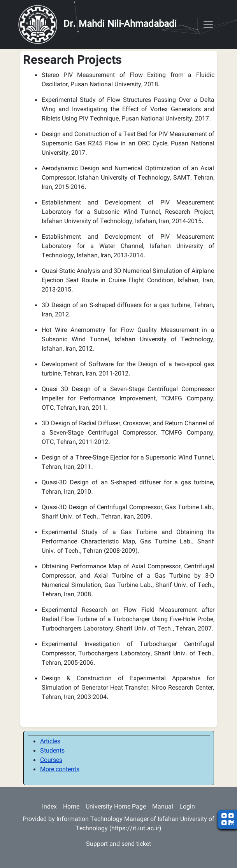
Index (49, 807)
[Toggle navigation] (208, 24)
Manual (163, 807)
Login (187, 807)
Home (71, 807)
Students (52, 751)
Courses (51, 761)
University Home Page (116, 807)
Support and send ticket (119, 844)
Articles (50, 742)
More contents (60, 770)
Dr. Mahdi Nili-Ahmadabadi (120, 24)
